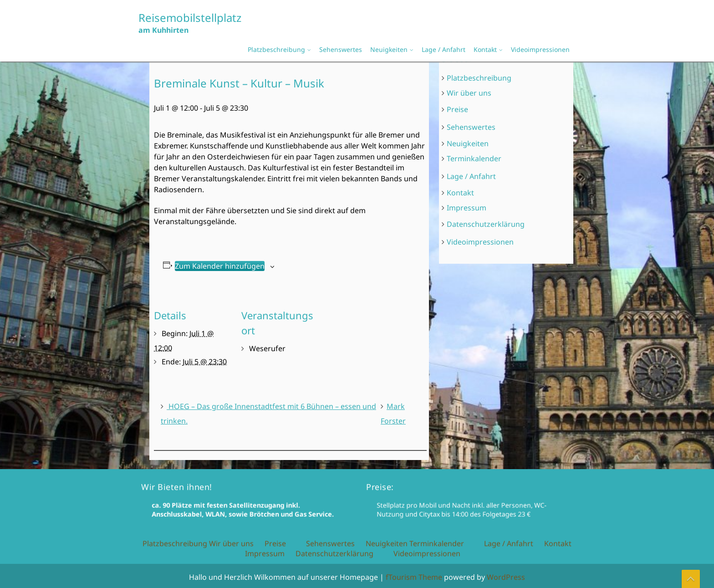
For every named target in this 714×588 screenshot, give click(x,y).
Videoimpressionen (540, 49)
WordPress (506, 577)
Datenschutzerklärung (486, 223)
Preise (459, 110)
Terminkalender (475, 159)
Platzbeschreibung (276, 49)
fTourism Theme (414, 577)
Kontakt (485, 49)
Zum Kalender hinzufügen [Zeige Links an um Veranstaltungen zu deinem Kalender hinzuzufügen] (221, 266)
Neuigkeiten (389, 49)
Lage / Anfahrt (444, 49)
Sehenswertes (341, 49)
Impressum (467, 207)
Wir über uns (470, 94)
